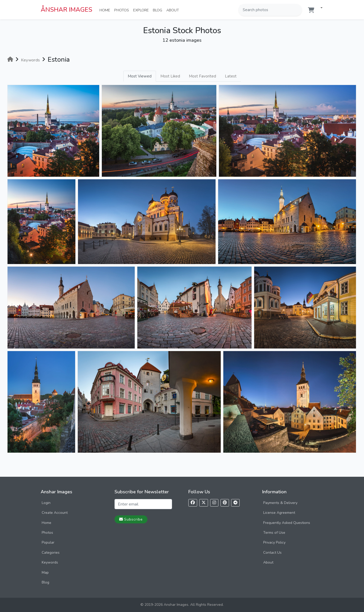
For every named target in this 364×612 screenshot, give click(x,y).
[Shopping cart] (311, 10)
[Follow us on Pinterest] (225, 503)
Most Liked (170, 76)
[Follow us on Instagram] (214, 503)
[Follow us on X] (204, 503)
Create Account (55, 513)
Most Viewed (140, 76)
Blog (159, 10)
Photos (123, 10)
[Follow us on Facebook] (193, 503)
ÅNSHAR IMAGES (66, 10)
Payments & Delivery (280, 503)
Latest (231, 76)
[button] (319, 8)
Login (46, 503)
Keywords (50, 562)
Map (45, 572)
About (174, 10)
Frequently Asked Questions (287, 523)
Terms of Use (274, 533)
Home (106, 10)
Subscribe (131, 519)
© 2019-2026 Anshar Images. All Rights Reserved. (182, 605)
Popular (48, 542)
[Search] (297, 10)
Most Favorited (202, 76)
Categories (51, 553)
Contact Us (272, 553)
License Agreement (279, 513)
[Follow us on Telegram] (235, 503)
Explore (142, 10)
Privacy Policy (274, 542)
